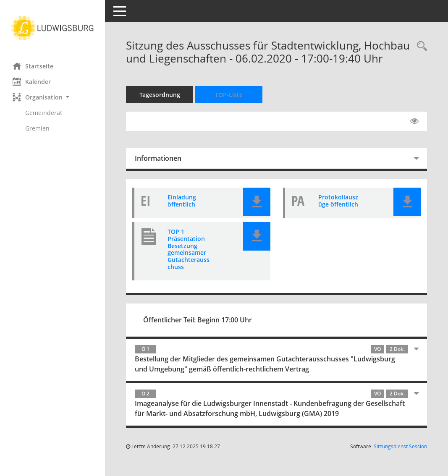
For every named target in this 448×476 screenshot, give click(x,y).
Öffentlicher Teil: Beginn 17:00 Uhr (198, 320)
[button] (52, 97)
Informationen (158, 158)
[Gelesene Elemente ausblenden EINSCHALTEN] (414, 121)
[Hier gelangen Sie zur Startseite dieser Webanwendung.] (52, 28)
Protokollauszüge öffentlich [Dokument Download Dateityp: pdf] (338, 201)
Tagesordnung (160, 95)
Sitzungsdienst (400, 446)
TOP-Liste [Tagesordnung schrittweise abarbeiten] (229, 95)
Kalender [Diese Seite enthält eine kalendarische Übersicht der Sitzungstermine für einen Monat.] (32, 81)
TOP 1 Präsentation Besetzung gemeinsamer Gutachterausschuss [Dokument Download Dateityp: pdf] (189, 249)
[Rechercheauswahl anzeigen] (420, 46)
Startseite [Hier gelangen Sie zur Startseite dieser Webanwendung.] (33, 66)
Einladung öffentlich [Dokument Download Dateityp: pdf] (182, 201)
